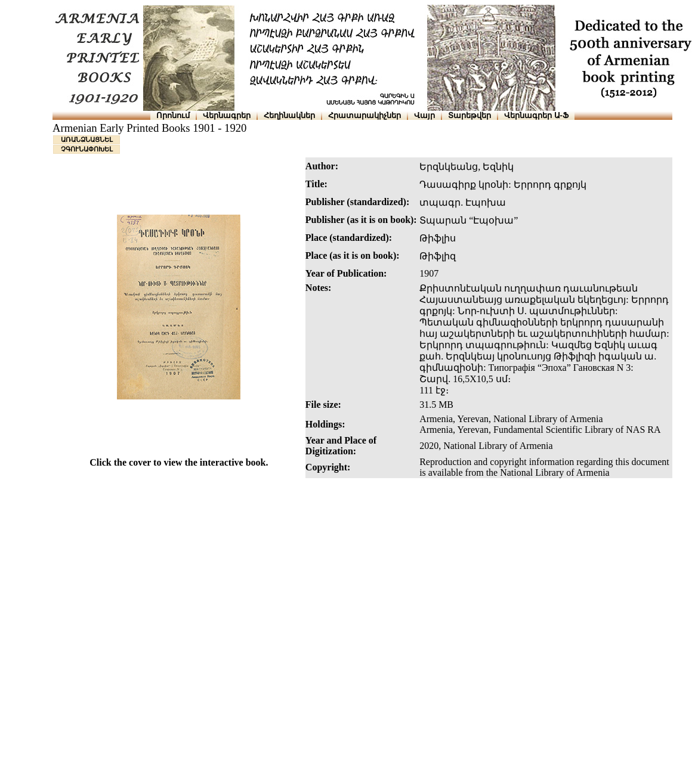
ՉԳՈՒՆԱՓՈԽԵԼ (87, 149)
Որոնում (173, 115)
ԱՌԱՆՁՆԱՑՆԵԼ (87, 140)
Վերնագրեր (227, 115)
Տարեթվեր (469, 115)
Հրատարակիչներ (365, 115)
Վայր (424, 115)
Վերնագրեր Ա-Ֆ (536, 115)
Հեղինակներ (289, 115)
